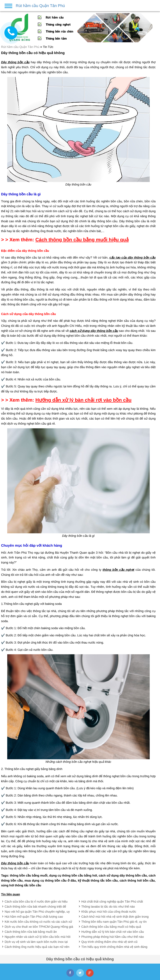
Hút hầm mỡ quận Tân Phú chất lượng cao (34, 917)
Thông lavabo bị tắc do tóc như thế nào (108, 906)
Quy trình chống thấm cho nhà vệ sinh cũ (109, 942)
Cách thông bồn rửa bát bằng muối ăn (31, 932)
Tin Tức (48, 47)
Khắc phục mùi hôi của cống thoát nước (109, 912)
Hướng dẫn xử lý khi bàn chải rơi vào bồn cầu (113, 932)
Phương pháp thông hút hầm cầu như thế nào (113, 937)
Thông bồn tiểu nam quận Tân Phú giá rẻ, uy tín (114, 922)
